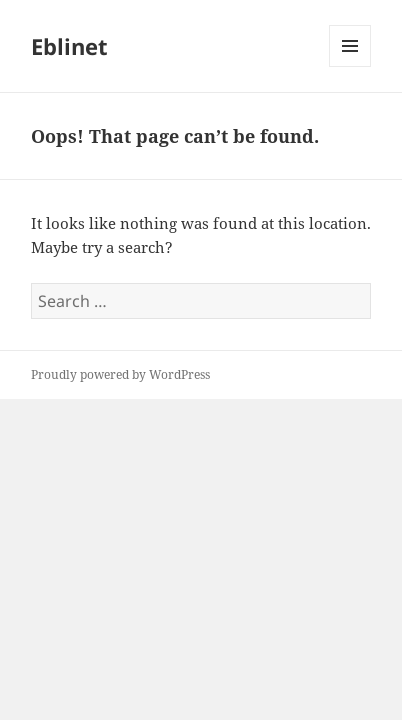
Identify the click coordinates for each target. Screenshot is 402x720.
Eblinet (69, 46)
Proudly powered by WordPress (120, 374)
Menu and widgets (350, 66)
